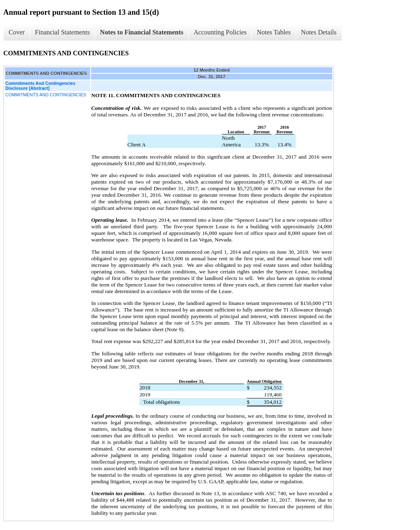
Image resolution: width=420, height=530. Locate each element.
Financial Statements (62, 32)
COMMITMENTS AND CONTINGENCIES (46, 95)
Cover (17, 32)
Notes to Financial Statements (142, 32)
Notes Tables (274, 32)
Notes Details (319, 32)
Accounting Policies (220, 32)
